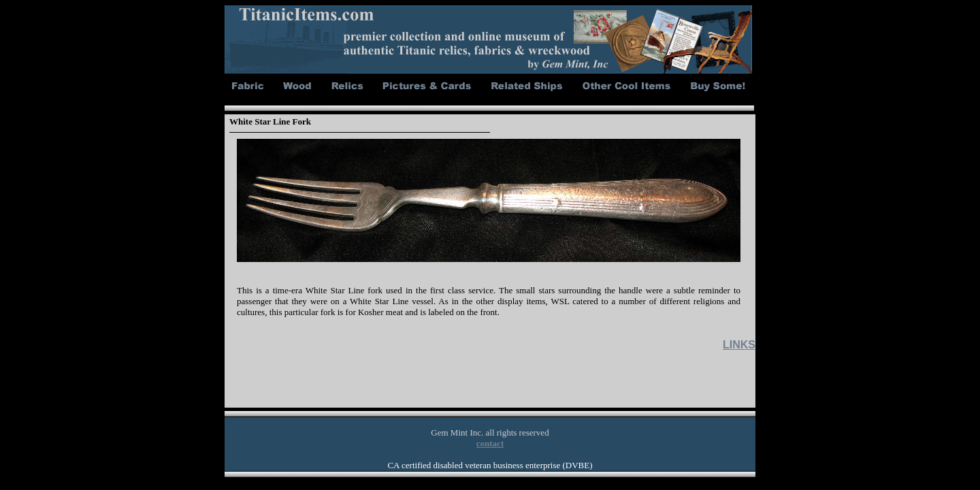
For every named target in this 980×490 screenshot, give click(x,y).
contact (490, 443)
